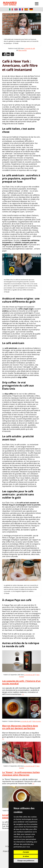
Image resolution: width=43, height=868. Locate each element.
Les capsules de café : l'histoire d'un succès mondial (21, 682)
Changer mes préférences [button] (26, 861)
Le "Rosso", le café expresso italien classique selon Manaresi (21, 774)
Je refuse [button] (26, 856)
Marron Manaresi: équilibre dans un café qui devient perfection (20, 727)
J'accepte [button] (26, 852)
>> (23, 694)
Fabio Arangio (22, 50)
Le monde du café (30, 48)
